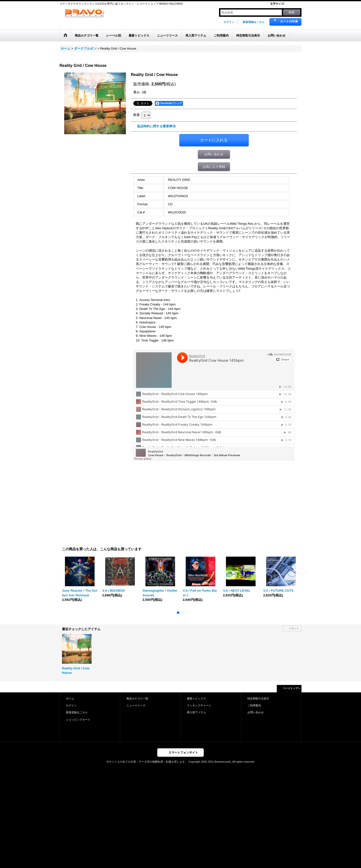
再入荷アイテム (196, 712)
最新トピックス (196, 698)
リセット (294, 628)
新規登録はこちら (254, 22)
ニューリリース (136, 705)
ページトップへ (292, 688)
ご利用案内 (254, 705)
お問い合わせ (214, 154)
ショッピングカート (78, 719)
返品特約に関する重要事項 (156, 126)
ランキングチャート (199, 705)
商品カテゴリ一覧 (137, 698)
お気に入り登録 (214, 167)
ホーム (70, 698)
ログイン (229, 22)
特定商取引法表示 (258, 698)
